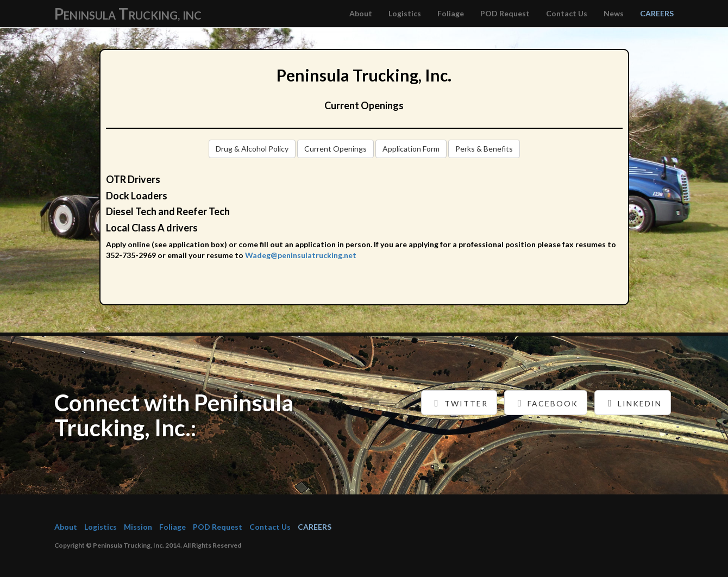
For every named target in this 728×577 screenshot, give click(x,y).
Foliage (451, 13)
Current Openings (335, 149)
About (361, 13)
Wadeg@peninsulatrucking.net (301, 255)
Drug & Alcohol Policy (252, 149)
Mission (138, 527)
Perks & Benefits (484, 149)
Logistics (405, 13)
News (614, 13)
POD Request (505, 13)
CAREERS (657, 13)
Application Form (411, 149)
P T (128, 14)
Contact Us (567, 13)
